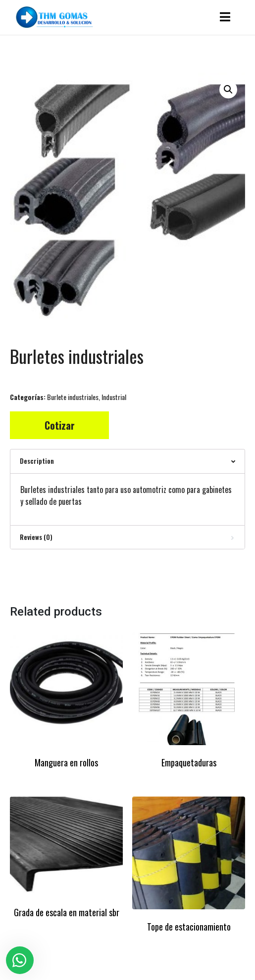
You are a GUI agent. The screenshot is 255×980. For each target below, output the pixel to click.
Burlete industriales (73, 397)
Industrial (114, 397)
